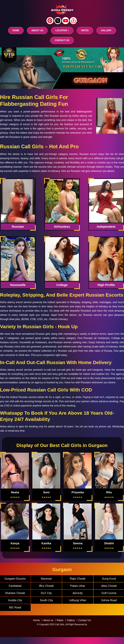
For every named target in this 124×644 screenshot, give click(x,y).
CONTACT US (62, 40)
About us (37, 30)
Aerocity (78, 593)
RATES (85, 30)
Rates (60, 620)
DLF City (46, 593)
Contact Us (85, 620)
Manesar (46, 579)
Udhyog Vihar (78, 600)
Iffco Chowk (46, 586)
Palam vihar (78, 586)
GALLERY (106, 30)
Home (16, 30)
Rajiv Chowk (78, 579)
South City (46, 600)
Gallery (71, 620)
